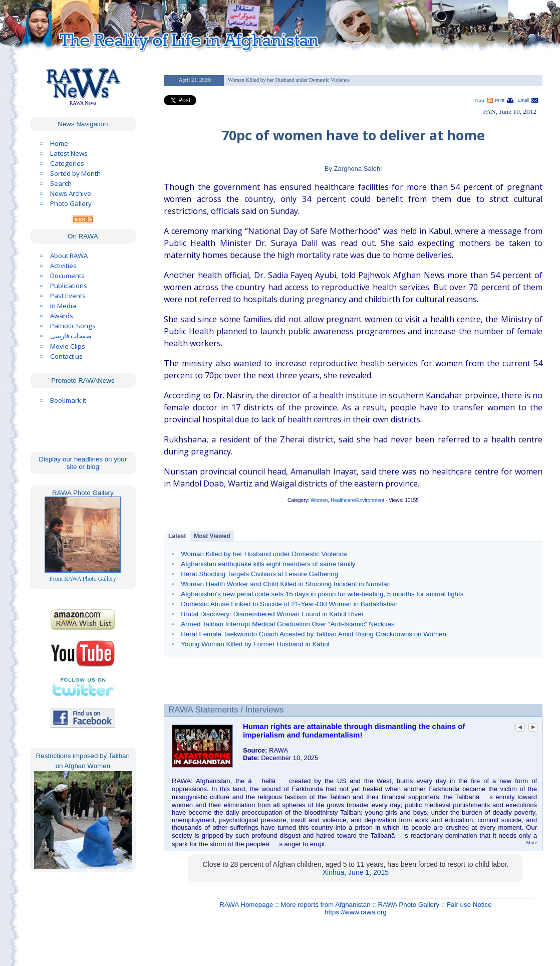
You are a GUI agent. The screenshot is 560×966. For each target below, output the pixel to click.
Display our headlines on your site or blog (83, 463)
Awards (62, 316)
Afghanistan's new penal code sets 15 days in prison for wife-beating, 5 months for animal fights (322, 594)
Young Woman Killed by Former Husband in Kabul (255, 644)
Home (59, 143)
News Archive (71, 193)
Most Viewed (212, 536)
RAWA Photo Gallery (408, 905)
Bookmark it (68, 400)
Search (61, 183)
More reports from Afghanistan (325, 905)
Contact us (66, 356)
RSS (480, 100)
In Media (63, 306)
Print (500, 100)
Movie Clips (68, 346)
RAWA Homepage (246, 905)
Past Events (68, 296)
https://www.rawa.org (356, 912)
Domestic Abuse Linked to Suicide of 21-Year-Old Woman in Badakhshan (289, 604)
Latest (177, 536)
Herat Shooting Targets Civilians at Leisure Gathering (259, 574)
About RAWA (69, 256)
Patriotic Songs (73, 326)
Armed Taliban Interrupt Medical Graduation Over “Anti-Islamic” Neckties (288, 624)
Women (319, 500)
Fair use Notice (469, 905)
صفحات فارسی (71, 336)
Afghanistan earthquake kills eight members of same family (268, 564)
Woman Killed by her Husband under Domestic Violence (264, 554)
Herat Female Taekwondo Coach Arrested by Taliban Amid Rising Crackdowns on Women (314, 634)
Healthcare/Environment (357, 500)
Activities (63, 266)
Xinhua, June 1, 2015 (356, 872)
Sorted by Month (75, 173)
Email (523, 100)
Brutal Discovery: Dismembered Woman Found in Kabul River (272, 614)
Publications (69, 286)
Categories (67, 163)
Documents (67, 276)
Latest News (69, 153)
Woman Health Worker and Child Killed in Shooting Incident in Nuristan (286, 584)
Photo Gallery (71, 203)
